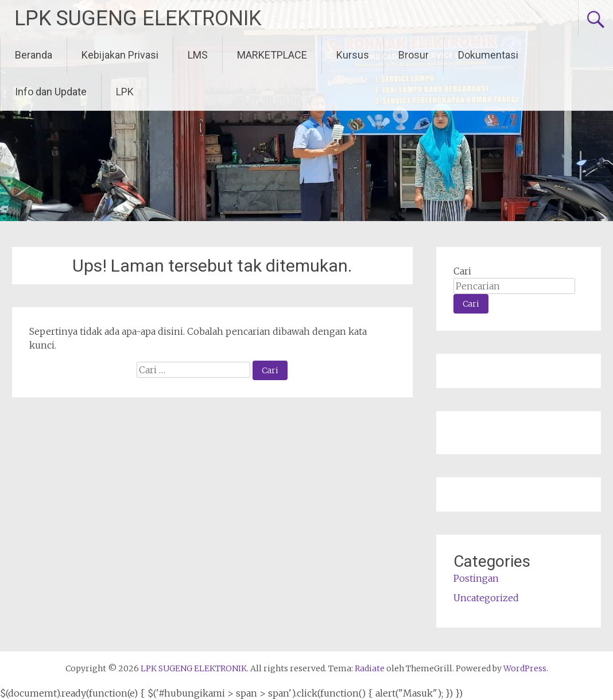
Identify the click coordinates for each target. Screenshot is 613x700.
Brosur (414, 55)
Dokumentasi (488, 55)
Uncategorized (486, 598)
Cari (462, 271)
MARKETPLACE (272, 55)
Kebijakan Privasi (120, 55)
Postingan (476, 578)
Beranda (34, 55)
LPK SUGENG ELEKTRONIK (138, 18)
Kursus (353, 55)
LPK (125, 92)
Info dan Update (51, 92)
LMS (198, 55)
